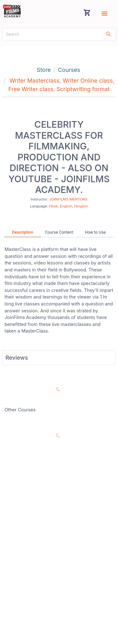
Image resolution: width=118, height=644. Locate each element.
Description (23, 232)
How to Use (96, 232)
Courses (69, 70)
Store (44, 70)
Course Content (59, 232)
